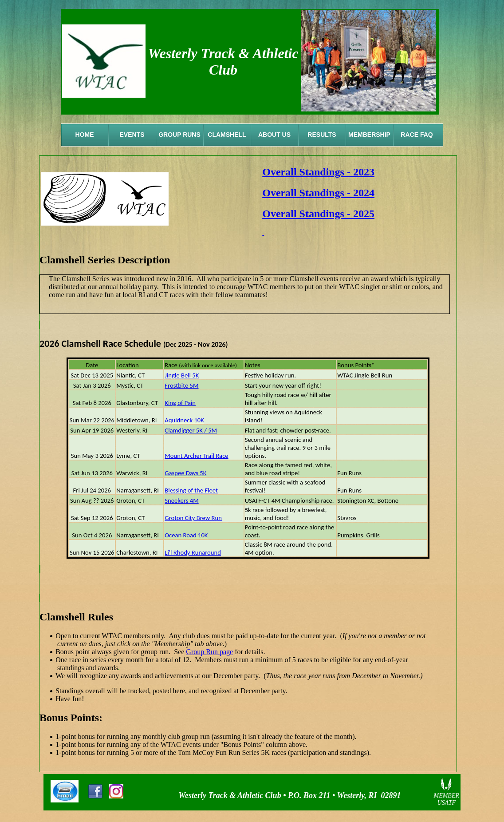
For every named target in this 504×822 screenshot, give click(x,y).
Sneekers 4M (181, 500)
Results (322, 135)
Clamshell (227, 135)
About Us (274, 135)
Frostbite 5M (181, 385)
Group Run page (209, 652)
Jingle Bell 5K (182, 375)
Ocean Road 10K (186, 535)
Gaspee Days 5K (185, 473)
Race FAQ (417, 135)
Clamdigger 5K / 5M (191, 430)
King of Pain (180, 403)
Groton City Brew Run (193, 518)
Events (132, 135)
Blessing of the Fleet (191, 490)
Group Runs (179, 135)
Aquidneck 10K (184, 420)
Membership (369, 135)
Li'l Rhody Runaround (193, 552)
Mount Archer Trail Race (196, 456)
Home (85, 135)
